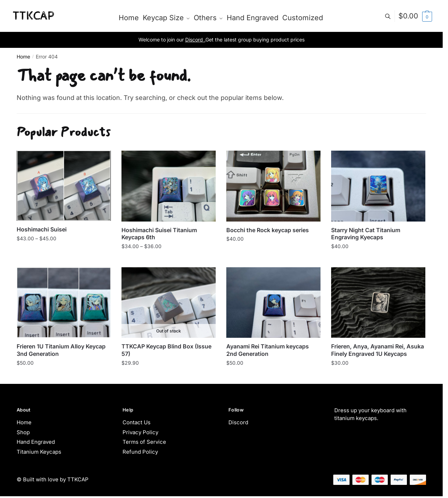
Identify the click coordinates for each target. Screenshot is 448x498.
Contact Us (137, 422)
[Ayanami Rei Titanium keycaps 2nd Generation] (273, 303)
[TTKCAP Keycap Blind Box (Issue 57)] (169, 303)
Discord (238, 422)
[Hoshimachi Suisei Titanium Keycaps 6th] (169, 186)
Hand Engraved (36, 442)
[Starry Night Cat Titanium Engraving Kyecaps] (378, 186)
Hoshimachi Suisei (42, 229)
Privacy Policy (140, 432)
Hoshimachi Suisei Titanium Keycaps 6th (159, 234)
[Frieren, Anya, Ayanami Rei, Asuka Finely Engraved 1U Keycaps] (378, 303)
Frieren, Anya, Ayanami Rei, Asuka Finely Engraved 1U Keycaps (378, 350)
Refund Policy (140, 452)
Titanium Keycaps (39, 452)
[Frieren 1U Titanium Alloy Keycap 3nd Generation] (64, 303)
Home (23, 57)
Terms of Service (144, 442)
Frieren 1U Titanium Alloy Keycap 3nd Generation (61, 350)
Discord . (195, 40)
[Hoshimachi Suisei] (64, 186)
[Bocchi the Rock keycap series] (273, 186)
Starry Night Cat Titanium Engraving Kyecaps (366, 234)
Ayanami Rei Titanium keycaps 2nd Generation (268, 350)
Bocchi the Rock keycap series (268, 230)
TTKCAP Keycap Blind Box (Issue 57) (166, 350)
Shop (23, 432)
